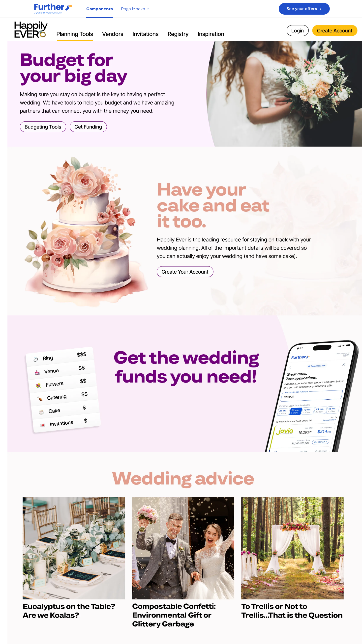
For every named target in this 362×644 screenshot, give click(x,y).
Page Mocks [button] (135, 9)
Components (100, 9)
